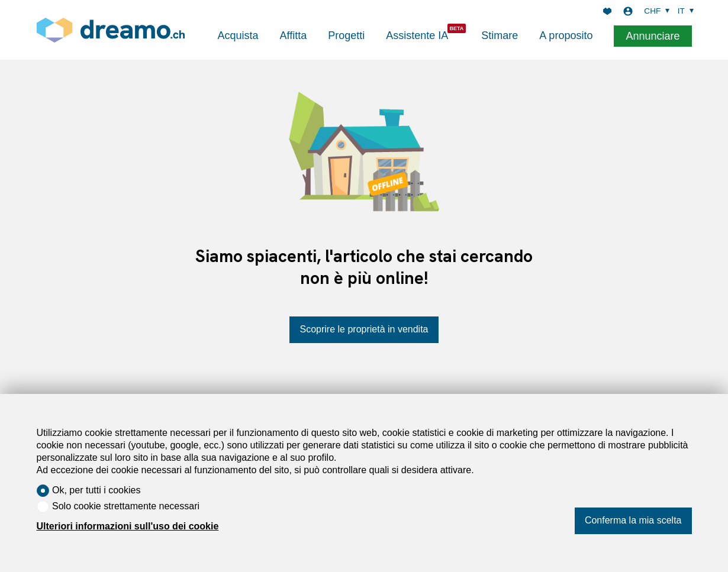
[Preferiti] (607, 11)
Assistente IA (417, 35)
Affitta (294, 35)
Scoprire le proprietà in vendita (364, 329)
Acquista (238, 35)
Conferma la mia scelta (633, 520)
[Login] (628, 11)
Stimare (500, 35)
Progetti (346, 35)
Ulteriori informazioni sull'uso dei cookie (128, 526)
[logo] (111, 30)
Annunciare (653, 36)
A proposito (566, 35)
